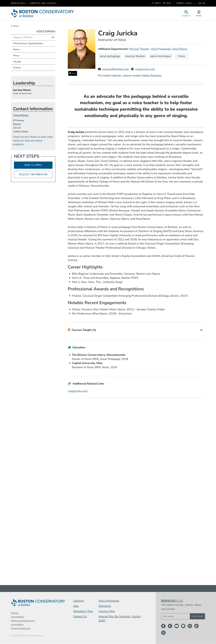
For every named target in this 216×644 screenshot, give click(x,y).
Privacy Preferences (21, 628)
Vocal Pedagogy (161, 49)
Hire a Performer (109, 601)
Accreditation (18, 617)
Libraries (79, 601)
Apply (156, 3)
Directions (105, 606)
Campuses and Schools (43, 3)
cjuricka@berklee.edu (116, 69)
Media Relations (152, 76)
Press (16, 56)
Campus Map (107, 611)
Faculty (17, 62)
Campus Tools (185, 3)
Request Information (33, 174)
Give (167, 3)
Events (17, 68)
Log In (201, 3)
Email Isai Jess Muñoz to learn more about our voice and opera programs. (33, 140)
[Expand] (201, 330)
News (16, 49)
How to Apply (33, 165)
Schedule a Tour (83, 611)
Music (16, 26)
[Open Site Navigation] (199, 13)
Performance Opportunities (28, 43)
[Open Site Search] (186, 13)
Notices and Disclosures (23, 621)
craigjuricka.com (145, 69)
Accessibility (17, 625)
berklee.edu (18, 3)
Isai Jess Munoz (22, 90)
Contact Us (80, 616)
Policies (15, 613)
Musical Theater (139, 49)
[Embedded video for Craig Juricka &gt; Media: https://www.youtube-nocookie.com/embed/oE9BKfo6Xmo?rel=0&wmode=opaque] (136, 436)
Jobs (76, 606)
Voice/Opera (180, 49)
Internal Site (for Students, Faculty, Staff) (120, 618)
